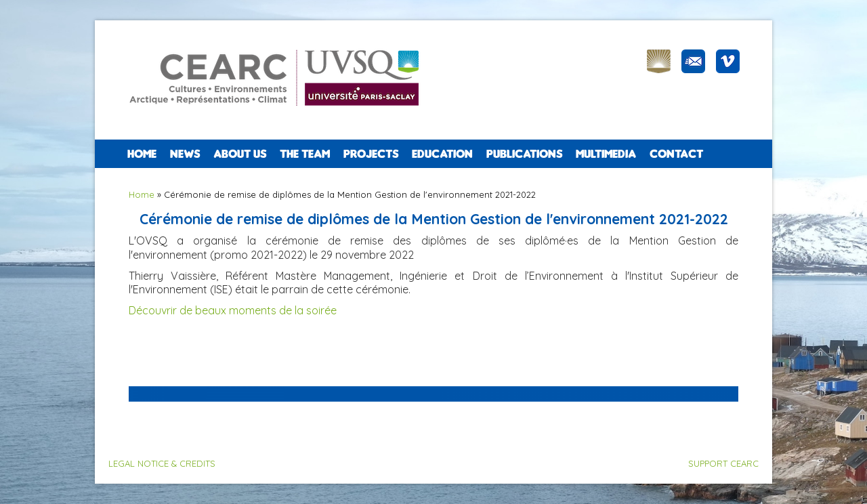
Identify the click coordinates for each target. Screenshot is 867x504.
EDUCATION (442, 154)
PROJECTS (371, 154)
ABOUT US (240, 154)
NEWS (185, 154)
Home (142, 154)
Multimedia (606, 154)
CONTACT (676, 154)
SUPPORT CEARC (723, 463)
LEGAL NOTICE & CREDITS (162, 463)
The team (305, 154)
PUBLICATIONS (524, 154)
